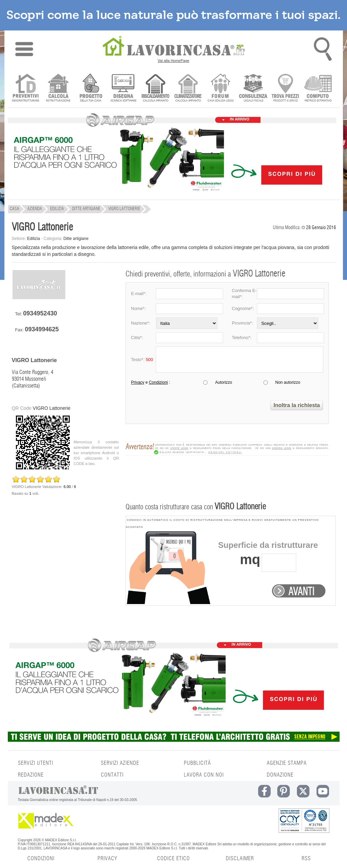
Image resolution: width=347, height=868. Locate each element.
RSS (306, 859)
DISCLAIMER (240, 859)
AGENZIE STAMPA (287, 763)
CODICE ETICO (173, 859)
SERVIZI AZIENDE (120, 763)
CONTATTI (112, 775)
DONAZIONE (280, 775)
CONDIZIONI (41, 859)
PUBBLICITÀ (197, 763)
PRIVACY (107, 859)
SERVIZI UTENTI (36, 763)
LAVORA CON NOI (204, 775)
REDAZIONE (31, 775)
